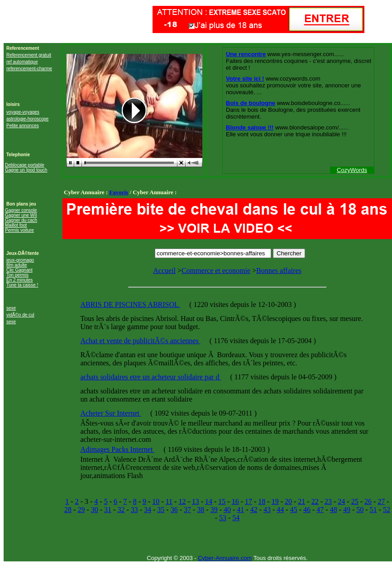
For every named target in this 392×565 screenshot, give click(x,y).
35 (161, 510)
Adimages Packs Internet (117, 449)
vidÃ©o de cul (20, 315)
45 (294, 510)
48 (334, 510)
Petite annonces (23, 126)
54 (236, 518)
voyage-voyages (23, 112)
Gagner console (21, 210)
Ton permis (17, 275)
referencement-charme (29, 69)
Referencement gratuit (29, 55)
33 (134, 510)
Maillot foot (16, 225)
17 (249, 501)
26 (368, 501)
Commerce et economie (216, 271)
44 (280, 510)
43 (267, 510)
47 (320, 510)
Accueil (164, 271)
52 (387, 510)
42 (254, 510)
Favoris (119, 192)
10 (156, 501)
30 (95, 510)
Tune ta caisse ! (22, 285)
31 (108, 510)
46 (307, 510)
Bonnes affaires (279, 271)
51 (373, 510)
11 (169, 501)
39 (214, 510)
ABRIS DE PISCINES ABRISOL (130, 304)
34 (148, 510)
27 (381, 501)
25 (355, 501)
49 (347, 510)
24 (341, 501)
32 (121, 510)
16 (235, 501)
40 (227, 510)
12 (182, 501)
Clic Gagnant (19, 270)
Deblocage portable (25, 165)
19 (275, 501)
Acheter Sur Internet (111, 413)
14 (209, 501)
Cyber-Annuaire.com (225, 558)
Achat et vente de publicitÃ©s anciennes (140, 341)
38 (201, 510)
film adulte (17, 265)
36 (174, 510)
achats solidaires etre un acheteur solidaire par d (151, 377)
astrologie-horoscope (27, 119)
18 (262, 501)
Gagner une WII (21, 215)
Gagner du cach (21, 220)
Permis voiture (19, 230)
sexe (11, 308)
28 (68, 510)
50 (360, 510)
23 (328, 501)
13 (196, 501)
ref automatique (22, 62)
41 (240, 510)
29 (81, 510)
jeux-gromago (20, 260)
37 (187, 510)
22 (315, 501)
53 (223, 518)
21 (301, 501)
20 (288, 501)
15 (222, 501)
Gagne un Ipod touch (26, 170)
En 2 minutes (19, 280)
